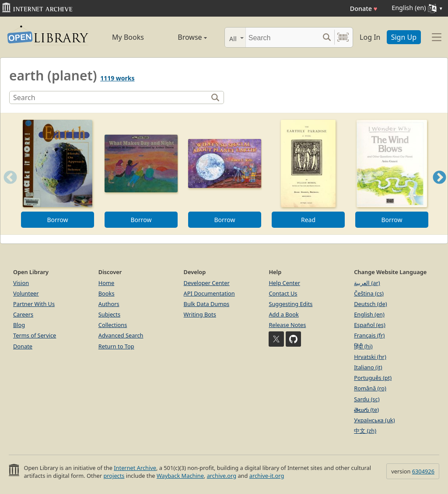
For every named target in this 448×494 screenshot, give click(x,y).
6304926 (423, 471)
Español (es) (370, 325)
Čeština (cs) (369, 293)
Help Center (284, 283)
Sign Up (404, 37)
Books (107, 293)
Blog (19, 325)
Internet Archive (135, 468)
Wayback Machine (180, 476)
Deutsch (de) (370, 304)
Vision (21, 283)
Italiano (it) (368, 367)
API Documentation (209, 293)
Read (308, 220)
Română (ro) (370, 388)
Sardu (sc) (367, 399)
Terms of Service (35, 335)
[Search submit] (327, 37)
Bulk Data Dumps (207, 304)
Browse (184, 37)
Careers (23, 314)
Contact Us (283, 293)
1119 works (117, 78)
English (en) (369, 314)
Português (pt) (373, 378)
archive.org (222, 476)
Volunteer (26, 293)
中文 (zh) (365, 431)
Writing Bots (200, 314)
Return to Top (116, 346)
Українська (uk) (374, 420)
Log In (370, 37)
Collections (113, 325)
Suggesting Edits (290, 304)
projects (114, 476)
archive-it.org (267, 476)
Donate (364, 9)
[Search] (282, 37)
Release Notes (287, 325)
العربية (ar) (367, 283)
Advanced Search (121, 335)
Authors (109, 304)
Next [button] (439, 188)
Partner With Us (34, 304)
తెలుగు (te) (366, 410)
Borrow (57, 220)
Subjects (109, 314)
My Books (128, 37)
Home (106, 283)
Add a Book (283, 314)
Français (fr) (369, 335)
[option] (58, 174)
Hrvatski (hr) (370, 357)
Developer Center (207, 283)
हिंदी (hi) (363, 346)
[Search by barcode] (343, 37)
